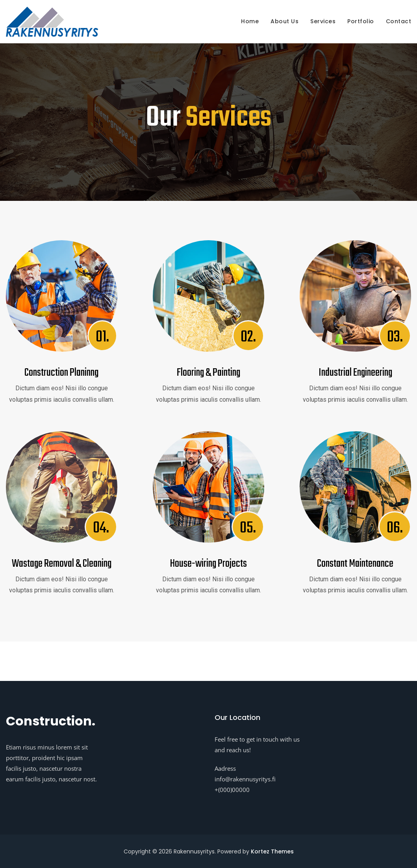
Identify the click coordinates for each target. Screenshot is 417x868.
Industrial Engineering (355, 373)
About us (284, 21)
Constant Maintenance (355, 564)
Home (250, 21)
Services (323, 21)
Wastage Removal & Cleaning (62, 564)
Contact (399, 21)
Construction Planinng (61, 373)
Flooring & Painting (208, 373)
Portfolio (361, 21)
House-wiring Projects (208, 564)
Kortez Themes (272, 851)
